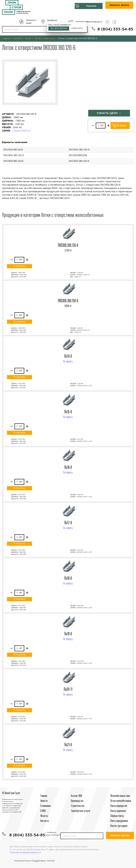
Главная (6, 39)
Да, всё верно (59, 28)
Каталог (18, 39)
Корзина (91, 6)
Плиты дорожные (118, 811)
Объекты (44, 816)
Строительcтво (78, 806)
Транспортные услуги (81, 811)
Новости (44, 801)
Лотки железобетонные (121, 801)
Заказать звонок (119, 5)
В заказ (122, 126)
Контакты (45, 821)
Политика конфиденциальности (25, 853)
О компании (45, 806)
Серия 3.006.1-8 (21, 131)
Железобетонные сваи (120, 796)
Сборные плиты (117, 816)
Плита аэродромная (119, 821)
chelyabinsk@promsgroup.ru (89, 22)
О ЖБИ (43, 811)
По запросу (68, 362)
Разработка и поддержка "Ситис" (35, 861)
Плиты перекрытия (119, 806)
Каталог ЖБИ (76, 796)
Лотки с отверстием (45, 39)
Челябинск (52, 20)
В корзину (20, 266)
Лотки (28, 39)
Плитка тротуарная (119, 826)
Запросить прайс (31, 22)
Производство (77, 801)
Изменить (77, 28)
